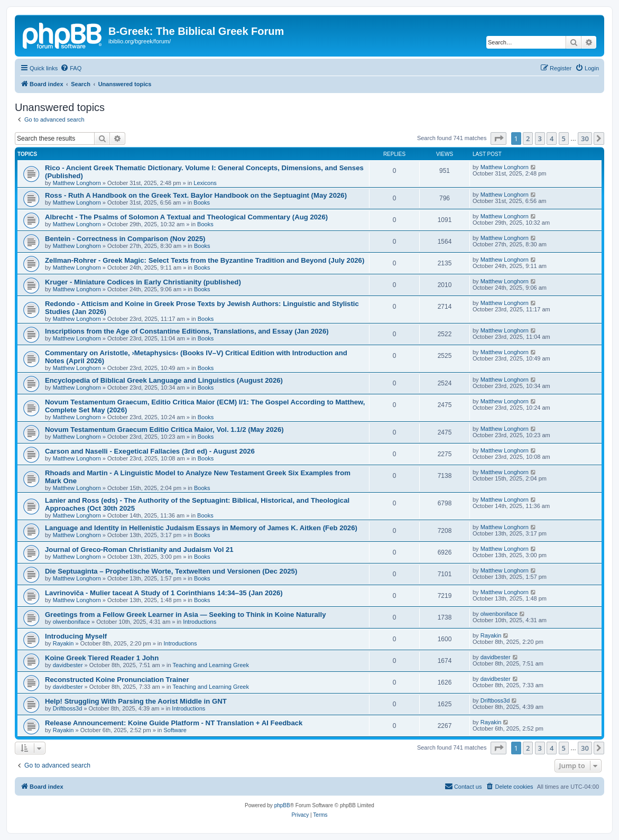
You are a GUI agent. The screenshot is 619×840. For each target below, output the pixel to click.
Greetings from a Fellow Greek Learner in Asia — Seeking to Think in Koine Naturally (186, 615)
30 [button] (585, 139)
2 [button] (528, 139)
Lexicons (205, 183)
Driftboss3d (68, 708)
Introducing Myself (76, 636)
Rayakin (63, 643)
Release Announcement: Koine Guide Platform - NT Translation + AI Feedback (174, 723)
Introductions (200, 622)
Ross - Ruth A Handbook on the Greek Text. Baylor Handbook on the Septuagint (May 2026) (196, 195)
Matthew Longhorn (77, 183)
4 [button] (552, 139)
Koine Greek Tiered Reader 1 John (102, 658)
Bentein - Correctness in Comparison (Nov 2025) (125, 239)
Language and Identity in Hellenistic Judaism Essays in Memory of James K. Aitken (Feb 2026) (201, 528)
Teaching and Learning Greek (211, 665)
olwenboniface (71, 622)
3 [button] (540, 139)
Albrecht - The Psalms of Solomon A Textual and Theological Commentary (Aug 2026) (186, 217)
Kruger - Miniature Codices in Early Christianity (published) (143, 282)
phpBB (282, 805)
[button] (498, 139)
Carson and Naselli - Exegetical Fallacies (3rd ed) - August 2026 (150, 451)
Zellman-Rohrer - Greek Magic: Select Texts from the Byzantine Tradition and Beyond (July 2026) (205, 260)
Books (202, 202)
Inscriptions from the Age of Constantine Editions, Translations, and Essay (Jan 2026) (187, 331)
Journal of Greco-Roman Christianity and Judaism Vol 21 (139, 550)
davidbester (68, 665)
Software (175, 730)
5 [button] (564, 139)
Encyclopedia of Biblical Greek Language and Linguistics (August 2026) (164, 380)
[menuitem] (71, 68)
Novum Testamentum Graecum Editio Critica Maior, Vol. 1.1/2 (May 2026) (164, 430)
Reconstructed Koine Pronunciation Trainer (117, 680)
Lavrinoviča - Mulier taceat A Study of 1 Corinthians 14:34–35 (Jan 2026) (164, 593)
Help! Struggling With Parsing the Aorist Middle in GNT (136, 701)
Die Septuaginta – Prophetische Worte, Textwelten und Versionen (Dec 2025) (171, 571)
